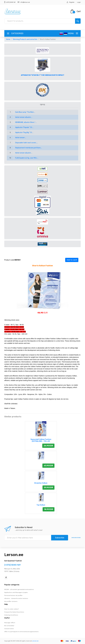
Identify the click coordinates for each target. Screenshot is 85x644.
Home (8, 39)
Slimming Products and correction (25, 39)
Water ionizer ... (21, 138)
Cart (79, 11)
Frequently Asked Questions (14, 612)
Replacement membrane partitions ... (29, 148)
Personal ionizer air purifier (13, 595)
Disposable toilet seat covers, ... (27, 143)
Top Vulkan (41, 505)
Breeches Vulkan (41, 483)
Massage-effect (10, 623)
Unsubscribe (76, 538)
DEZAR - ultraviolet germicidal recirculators (19, 589)
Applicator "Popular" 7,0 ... (24, 127)
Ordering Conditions (11, 615)
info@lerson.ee (25, 2)
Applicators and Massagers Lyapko (16, 592)
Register (72, 2)
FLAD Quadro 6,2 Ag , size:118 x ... (27, 158)
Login (79, 2)
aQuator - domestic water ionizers (16, 598)
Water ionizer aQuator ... (24, 117)
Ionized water (9, 629)
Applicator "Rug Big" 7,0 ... (24, 133)
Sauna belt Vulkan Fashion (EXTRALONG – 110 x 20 (41, 440)
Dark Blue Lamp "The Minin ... (25, 112)
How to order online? (12, 609)
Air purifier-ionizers (11, 601)
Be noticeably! (9, 626)
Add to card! (72, 260)
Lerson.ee (14, 555)
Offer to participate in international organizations (21, 632)
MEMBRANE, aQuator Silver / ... (26, 122)
